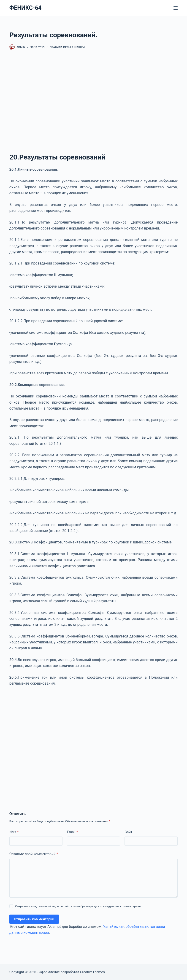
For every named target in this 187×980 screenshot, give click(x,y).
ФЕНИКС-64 (25, 8)
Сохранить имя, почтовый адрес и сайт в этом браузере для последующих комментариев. (78, 906)
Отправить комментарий (34, 919)
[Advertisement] (93, 104)
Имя (14, 832)
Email (73, 832)
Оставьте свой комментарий (34, 854)
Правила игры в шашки (67, 47)
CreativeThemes (93, 972)
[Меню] (176, 8)
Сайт (128, 832)
